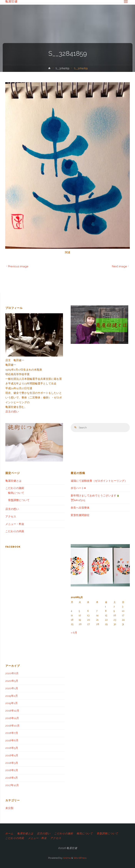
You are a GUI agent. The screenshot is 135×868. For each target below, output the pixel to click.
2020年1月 (12, 688)
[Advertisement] (35, 625)
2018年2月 (12, 770)
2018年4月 (12, 755)
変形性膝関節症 (80, 515)
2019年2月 (12, 696)
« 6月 (74, 633)
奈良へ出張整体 (80, 508)
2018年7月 (12, 733)
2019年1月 (12, 703)
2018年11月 (12, 718)
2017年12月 (12, 785)
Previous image (17, 266)
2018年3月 (12, 763)
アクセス (11, 516)
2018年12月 (12, 711)
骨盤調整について (19, 500)
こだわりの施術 (15, 488)
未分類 (9, 808)
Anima (67, 858)
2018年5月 (12, 748)
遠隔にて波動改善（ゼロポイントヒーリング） (99, 481)
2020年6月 (12, 673)
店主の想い (12, 412)
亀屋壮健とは (13, 481)
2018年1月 (12, 778)
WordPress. (80, 858)
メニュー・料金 (15, 524)
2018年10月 (12, 726)
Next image (121, 266)
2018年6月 (12, 740)
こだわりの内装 (15, 531)
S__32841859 (62, 68)
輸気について (16, 493)
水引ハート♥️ (78, 488)
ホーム (9, 833)
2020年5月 (12, 681)
